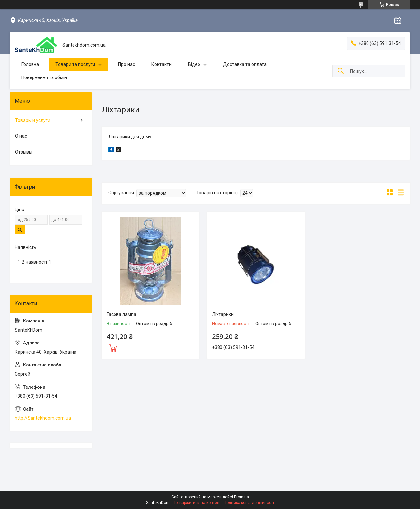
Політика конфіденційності (249, 503)
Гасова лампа (121, 314)
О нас (21, 136)
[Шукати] (341, 71)
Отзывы (24, 152)
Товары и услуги (33, 120)
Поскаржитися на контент (197, 503)
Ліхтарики (223, 314)
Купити (113, 347)
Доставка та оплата (245, 64)
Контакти (161, 64)
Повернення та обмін (44, 77)
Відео (194, 64)
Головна (30, 64)
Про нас (126, 64)
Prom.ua (241, 497)
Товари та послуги (75, 64)
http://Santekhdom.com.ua (43, 418)
